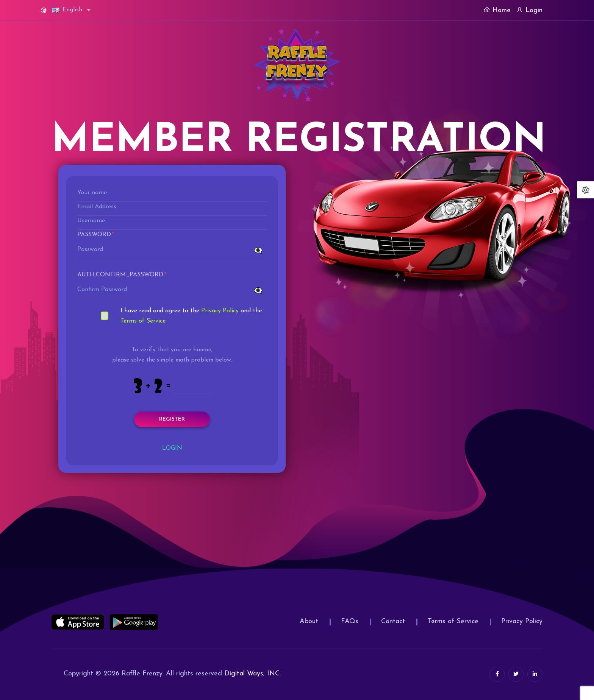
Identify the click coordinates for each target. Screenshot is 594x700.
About (309, 621)
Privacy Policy (220, 311)
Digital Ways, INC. (252, 674)
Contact (393, 621)
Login (529, 10)
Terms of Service (143, 321)
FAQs (350, 621)
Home (497, 10)
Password (96, 235)
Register (172, 419)
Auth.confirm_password (122, 275)
